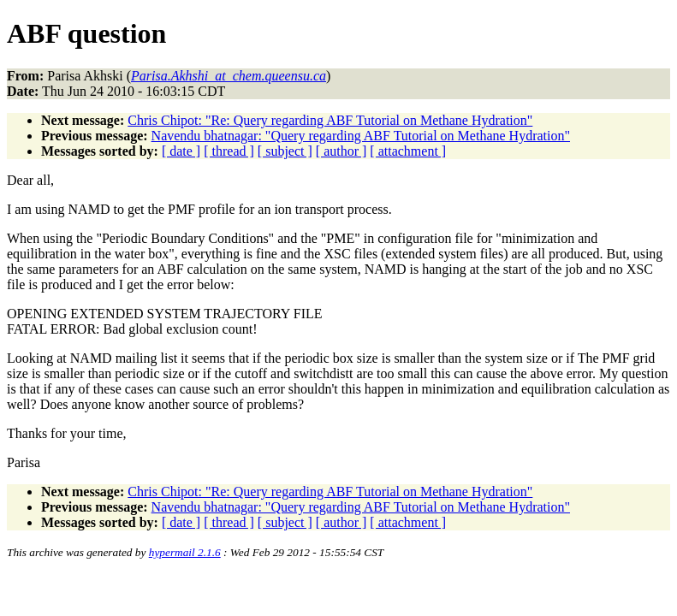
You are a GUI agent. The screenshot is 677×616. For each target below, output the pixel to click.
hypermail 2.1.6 (185, 552)
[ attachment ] (408, 151)
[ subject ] (285, 151)
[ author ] (341, 151)
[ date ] (181, 151)
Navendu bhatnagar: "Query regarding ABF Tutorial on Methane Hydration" (361, 136)
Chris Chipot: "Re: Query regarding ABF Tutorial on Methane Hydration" (330, 120)
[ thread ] (229, 151)
